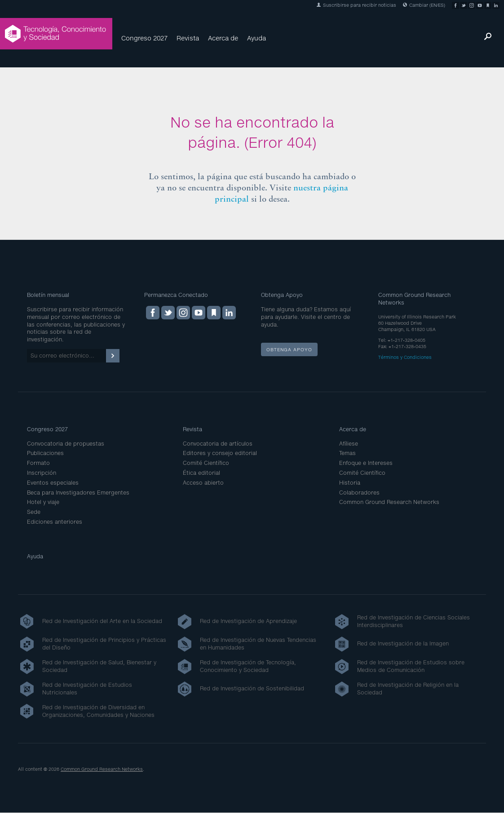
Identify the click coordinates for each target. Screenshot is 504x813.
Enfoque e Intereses (366, 463)
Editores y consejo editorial (220, 453)
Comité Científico (206, 463)
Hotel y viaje (43, 502)
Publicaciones (45, 453)
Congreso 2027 (144, 38)
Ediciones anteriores (55, 522)
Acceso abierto (203, 483)
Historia (350, 483)
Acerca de (223, 38)
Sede (34, 512)
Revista (188, 38)
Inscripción (42, 473)
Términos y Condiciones (405, 357)
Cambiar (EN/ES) (424, 5)
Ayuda (256, 38)
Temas (347, 453)
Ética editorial (201, 473)
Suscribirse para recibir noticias (356, 5)
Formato (38, 463)
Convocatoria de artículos (218, 444)
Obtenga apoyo (289, 349)
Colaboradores (359, 493)
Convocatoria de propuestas (66, 444)
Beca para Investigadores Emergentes (78, 493)
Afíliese (349, 444)
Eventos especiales (53, 483)
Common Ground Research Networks (389, 502)
